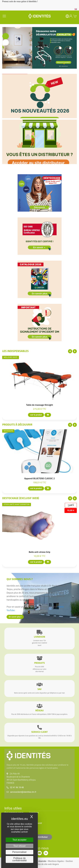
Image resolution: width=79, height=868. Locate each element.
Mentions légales (56, 861)
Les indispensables (15, 351)
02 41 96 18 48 (17, 787)
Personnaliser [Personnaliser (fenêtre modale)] (19, 852)
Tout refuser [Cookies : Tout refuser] (19, 846)
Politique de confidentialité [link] (19, 859)
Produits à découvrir (17, 424)
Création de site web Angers (46, 864)
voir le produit (36, 415)
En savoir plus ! (15, 617)
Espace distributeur (40, 837)
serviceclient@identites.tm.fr (23, 792)
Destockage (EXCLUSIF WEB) (21, 498)
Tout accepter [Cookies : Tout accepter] (19, 840)
